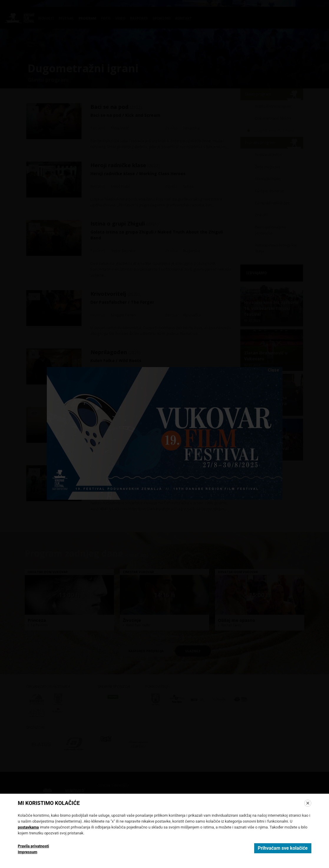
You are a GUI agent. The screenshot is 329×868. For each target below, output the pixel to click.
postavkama (28, 827)
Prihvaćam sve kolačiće (283, 848)
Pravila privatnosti (34, 846)
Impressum (28, 852)
